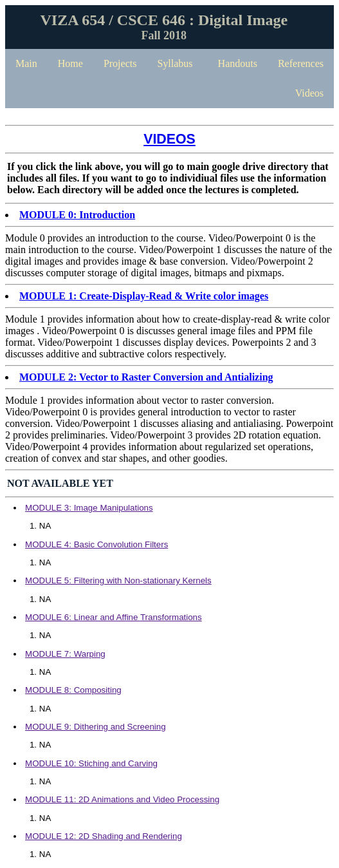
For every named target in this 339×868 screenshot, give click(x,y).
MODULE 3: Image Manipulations (89, 508)
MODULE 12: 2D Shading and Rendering (104, 836)
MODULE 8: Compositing (73, 690)
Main (26, 63)
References (301, 63)
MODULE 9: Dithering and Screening (96, 727)
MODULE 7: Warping (65, 654)
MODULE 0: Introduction (77, 215)
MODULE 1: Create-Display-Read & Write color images (144, 296)
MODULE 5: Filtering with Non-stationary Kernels (118, 580)
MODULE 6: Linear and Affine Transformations (114, 617)
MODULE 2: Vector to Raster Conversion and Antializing (146, 377)
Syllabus (175, 63)
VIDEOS (169, 139)
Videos (309, 93)
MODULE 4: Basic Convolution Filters (96, 544)
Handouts (238, 63)
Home (70, 63)
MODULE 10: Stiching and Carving (91, 763)
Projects (120, 63)
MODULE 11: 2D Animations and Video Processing (122, 799)
